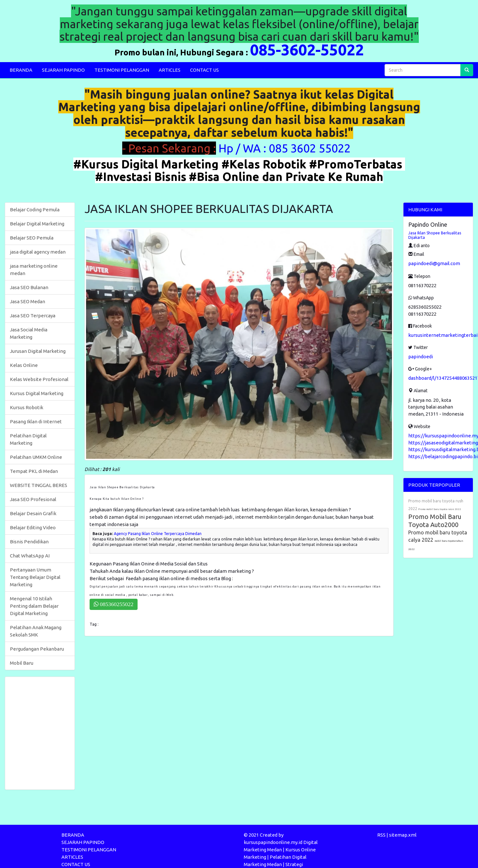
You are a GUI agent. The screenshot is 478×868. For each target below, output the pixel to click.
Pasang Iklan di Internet (36, 422)
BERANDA (21, 70)
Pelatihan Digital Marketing (28, 439)
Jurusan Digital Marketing (38, 351)
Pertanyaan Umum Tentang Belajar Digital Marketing (35, 577)
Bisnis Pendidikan (29, 542)
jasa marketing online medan (34, 270)
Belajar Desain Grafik (33, 513)
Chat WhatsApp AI (30, 556)
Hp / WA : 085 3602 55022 (286, 148)
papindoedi (421, 357)
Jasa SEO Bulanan (29, 287)
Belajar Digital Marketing (37, 224)
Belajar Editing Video (33, 527)
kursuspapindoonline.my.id (273, 842)
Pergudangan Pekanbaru (37, 649)
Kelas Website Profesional (39, 379)
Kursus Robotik (27, 407)
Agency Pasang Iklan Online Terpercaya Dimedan (158, 534)
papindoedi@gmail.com (434, 263)
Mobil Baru (22, 663)
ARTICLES (170, 70)
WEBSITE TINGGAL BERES (39, 485)
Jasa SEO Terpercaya (33, 316)
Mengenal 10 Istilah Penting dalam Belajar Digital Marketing (34, 606)
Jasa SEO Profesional (33, 499)
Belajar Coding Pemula (35, 210)
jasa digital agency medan (38, 252)
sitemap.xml (403, 835)
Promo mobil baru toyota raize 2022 (440, 509)
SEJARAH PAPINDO (63, 70)
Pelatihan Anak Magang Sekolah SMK (36, 631)
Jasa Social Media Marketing (29, 333)
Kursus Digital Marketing (37, 393)
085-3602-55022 (307, 50)
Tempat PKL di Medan (34, 471)
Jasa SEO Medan (28, 301)
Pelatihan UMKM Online (36, 457)
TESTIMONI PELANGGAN (122, 70)
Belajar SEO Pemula (32, 238)
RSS (381, 835)
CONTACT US (204, 70)
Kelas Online (24, 365)
